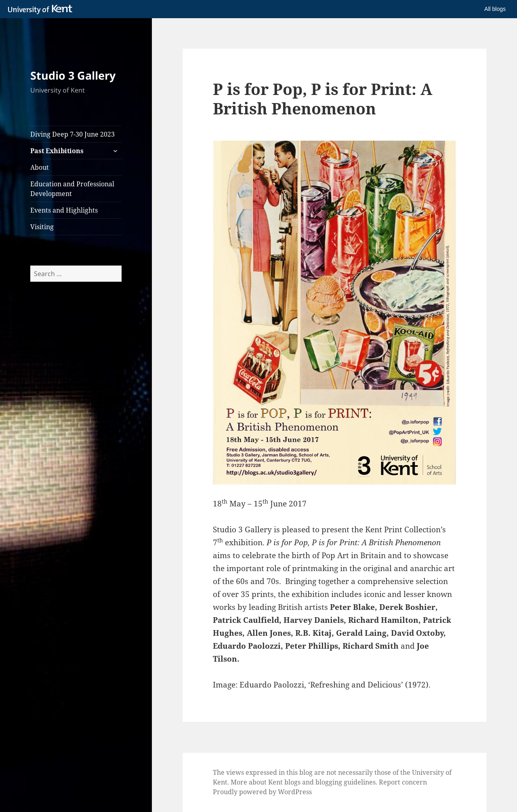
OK (390, 800)
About (40, 167)
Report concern (403, 782)
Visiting (42, 227)
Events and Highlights (64, 210)
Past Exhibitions (57, 151)
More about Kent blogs (266, 782)
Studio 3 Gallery (73, 75)
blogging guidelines (346, 782)
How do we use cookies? (323, 799)
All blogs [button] (495, 9)
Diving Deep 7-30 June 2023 (73, 134)
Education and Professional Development (72, 189)
